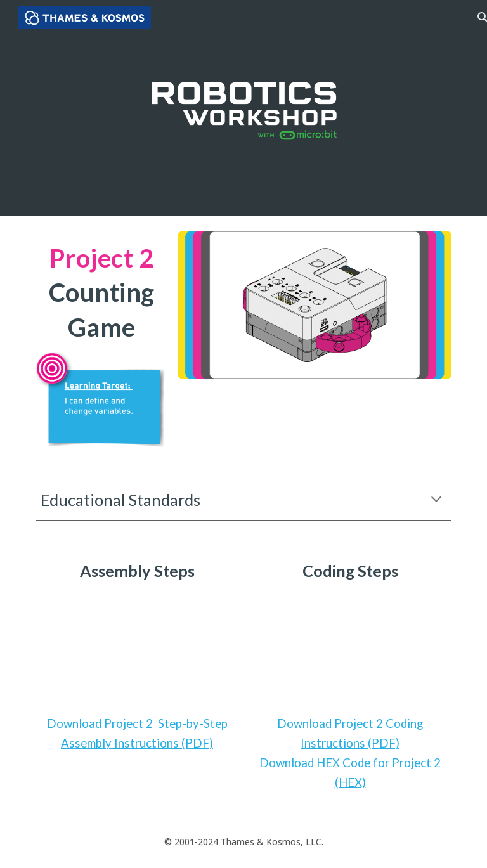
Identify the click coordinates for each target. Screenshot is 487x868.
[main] (101, 291)
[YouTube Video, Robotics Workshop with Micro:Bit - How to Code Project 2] (350, 648)
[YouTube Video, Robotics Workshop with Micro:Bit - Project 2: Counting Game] (137, 648)
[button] (436, 500)
